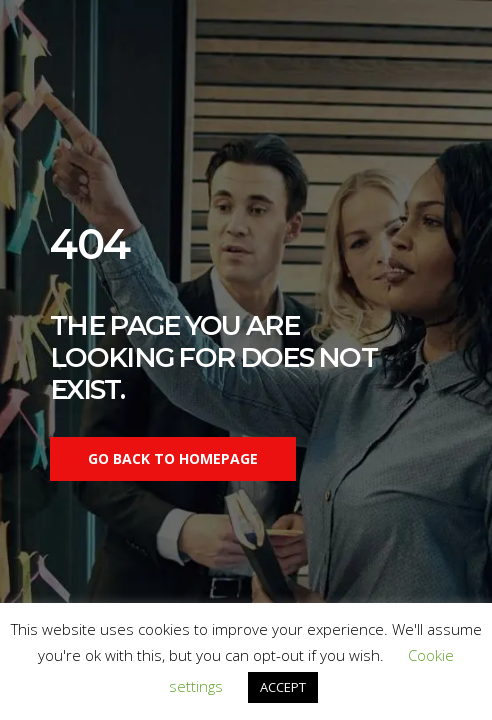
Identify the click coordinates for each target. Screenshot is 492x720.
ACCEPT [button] (283, 687)
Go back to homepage (173, 458)
